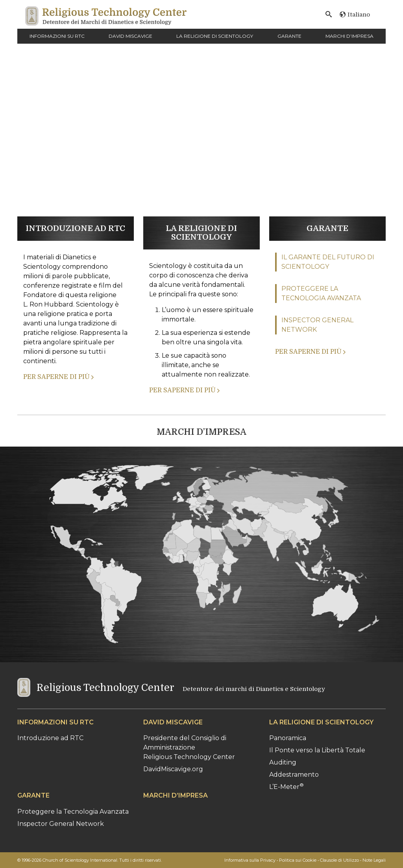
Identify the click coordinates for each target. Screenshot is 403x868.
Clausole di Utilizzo (339, 860)
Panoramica (288, 738)
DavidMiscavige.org (173, 769)
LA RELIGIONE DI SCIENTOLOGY (215, 36)
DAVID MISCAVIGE (130, 36)
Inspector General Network (61, 824)
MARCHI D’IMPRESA (349, 36)
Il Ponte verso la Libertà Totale (317, 750)
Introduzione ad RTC (50, 738)
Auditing (283, 762)
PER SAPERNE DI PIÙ (58, 377)
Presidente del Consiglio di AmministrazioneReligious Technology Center (189, 747)
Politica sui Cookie (298, 860)
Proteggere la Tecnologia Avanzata (73, 812)
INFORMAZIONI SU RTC (57, 36)
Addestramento (294, 775)
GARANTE (289, 36)
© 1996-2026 (90, 860)
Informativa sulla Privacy (250, 860)
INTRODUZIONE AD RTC (75, 228)
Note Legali (374, 860)
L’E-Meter (287, 787)
